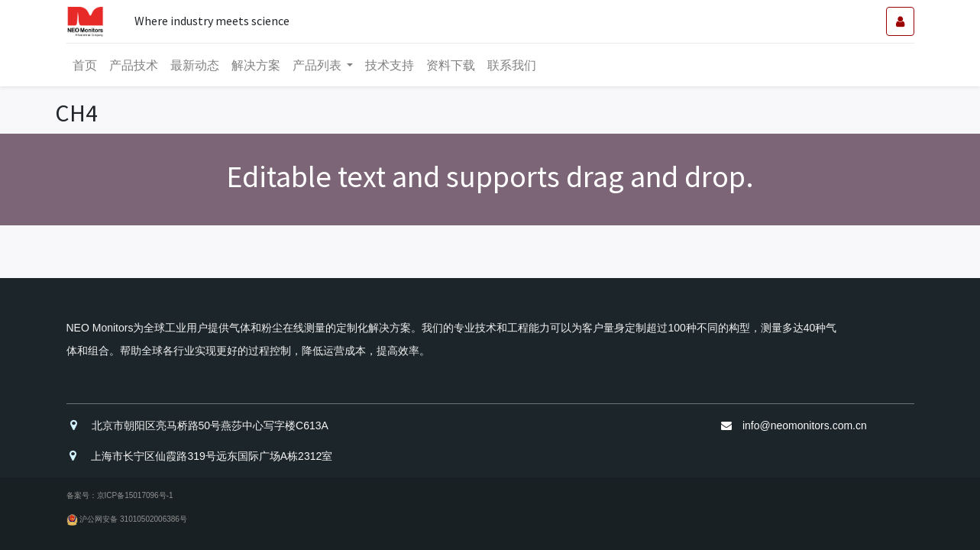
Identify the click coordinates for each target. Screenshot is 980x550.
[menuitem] (85, 65)
